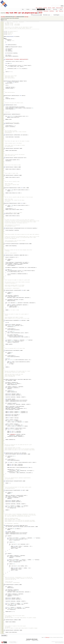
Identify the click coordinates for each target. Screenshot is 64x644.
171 (3, 198)
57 (3, 80)
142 (3, 168)
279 (3, 310)
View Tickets (48, 9)
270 (3, 301)
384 (3, 419)
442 (3, 479)
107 (3, 132)
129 (3, 155)
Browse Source (41, 9)
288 (3, 319)
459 (3, 496)
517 (3, 557)
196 (3, 224)
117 (3, 142)
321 (3, 353)
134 (3, 160)
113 (3, 138)
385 (3, 420)
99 (3, 123)
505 (3, 544)
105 (3, 130)
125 (3, 150)
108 (3, 133)
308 (3, 340)
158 (3, 185)
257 (3, 287)
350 (3, 384)
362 (3, 396)
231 (3, 260)
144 (3, 170)
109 (3, 134)
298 (3, 330)
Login (37, 8)
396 (3, 431)
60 (3, 83)
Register (54, 8)
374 (3, 408)
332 (3, 365)
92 (3, 116)
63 (3, 86)
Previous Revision (40, 11)
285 (3, 316)
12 (3, 33)
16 (3, 37)
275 (3, 306)
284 (3, 315)
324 (3, 357)
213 (3, 242)
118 (3, 143)
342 (3, 375)
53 (3, 76)
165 (3, 192)
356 (3, 390)
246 (3, 276)
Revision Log (61, 11)
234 (3, 263)
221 (3, 250)
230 (3, 259)
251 (3, 281)
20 (3, 42)
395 (3, 430)
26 (3, 48)
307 (3, 339)
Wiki (23, 9)
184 (3, 212)
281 (3, 312)
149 (3, 175)
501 (3, 540)
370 (3, 404)
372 (3, 406)
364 (3, 398)
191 (3, 219)
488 (3, 527)
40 (3, 62)
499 (3, 538)
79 (3, 103)
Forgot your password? (60, 8)
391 (3, 426)
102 (3, 127)
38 (3, 60)
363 (3, 397)
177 (3, 204)
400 (3, 435)
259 (3, 289)
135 (3, 161)
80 (3, 104)
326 (3, 359)
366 (3, 400)
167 (3, 194)
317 (3, 349)
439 (3, 476)
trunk (11, 13)
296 (3, 328)
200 (3, 228)
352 (3, 386)
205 (3, 233)
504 (3, 543)
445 (3, 482)
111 (3, 136)
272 (3, 303)
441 (3, 478)
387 (3, 422)
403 (3, 438)
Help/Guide (45, 8)
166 (3, 193)
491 (3, 530)
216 (3, 245)
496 (3, 535)
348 (3, 381)
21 (3, 43)
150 (3, 176)
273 (3, 304)
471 (3, 509)
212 (3, 241)
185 (3, 213)
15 (3, 36)
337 (3, 370)
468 (3, 506)
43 (3, 65)
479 (3, 517)
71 (3, 94)
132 (3, 158)
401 (3, 436)
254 (3, 284)
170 (3, 197)
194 (3, 222)
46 (3, 69)
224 (3, 253)
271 (3, 302)
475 (3, 513)
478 (3, 516)
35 (3, 57)
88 (3, 112)
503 (3, 542)
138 (3, 164)
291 (3, 322)
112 (3, 137)
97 (3, 121)
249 (3, 279)
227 (3, 256)
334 (3, 367)
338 (3, 371)
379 (3, 414)
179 (3, 206)
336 (3, 369)
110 (3, 135)
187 (3, 215)
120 (3, 145)
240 (3, 270)
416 (3, 452)
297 (3, 329)
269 (3, 300)
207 (3, 235)
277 (3, 308)
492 (3, 531)
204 (3, 232)
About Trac (50, 8)
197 (3, 225)
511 (3, 550)
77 (3, 101)
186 (3, 214)
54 (3, 77)
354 (3, 388)
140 (3, 166)
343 (3, 376)
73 (3, 97)
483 (3, 521)
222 (3, 251)
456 (3, 493)
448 (3, 485)
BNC (16, 13)
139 (3, 165)
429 (3, 465)
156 (3, 183)
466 (3, 504)
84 (3, 108)
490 (3, 529)
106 (3, 131)
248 (3, 278)
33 (3, 55)
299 (3, 331)
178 (3, 205)
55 (3, 78)
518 (3, 558)
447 (3, 484)
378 (3, 413)
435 (3, 472)
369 (3, 403)
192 (3, 220)
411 (3, 447)
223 (3, 252)
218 (3, 247)
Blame (57, 11)
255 (3, 285)
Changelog (34, 9)
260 (3, 290)
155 (3, 182)
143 (3, 169)
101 (3, 126)
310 (3, 342)
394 (3, 429)
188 (3, 216)
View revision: (45, 15)
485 (3, 523)
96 (3, 120)
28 (3, 50)
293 (3, 324)
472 (3, 510)
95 (3, 119)
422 (3, 458)
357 (3, 391)
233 (3, 262)
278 (3, 309)
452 (3, 489)
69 (3, 92)
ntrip (7, 13)
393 (3, 428)
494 (3, 533)
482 (3, 520)
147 (3, 173)
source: (3, 13)
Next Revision (52, 11)
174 (3, 201)
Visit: (32, 15)
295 (3, 327)
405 (3, 441)
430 (3, 466)
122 (3, 147)
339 (3, 372)
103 (3, 128)
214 (3, 243)
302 (3, 334)
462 (3, 500)
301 (3, 333)
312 (3, 344)
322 (3, 355)
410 (3, 446)
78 (3, 102)
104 (3, 129)
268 (3, 299)
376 (3, 410)
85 (3, 109)
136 (3, 162)
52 (3, 75)
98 (3, 122)
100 (3, 124)
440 (3, 477)
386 (3, 421)
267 (3, 298)
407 (3, 443)
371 (3, 405)
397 (3, 432)
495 (3, 534)
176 (3, 203)
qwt (20, 13)
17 (3, 38)
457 (3, 494)
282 (3, 313)
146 (3, 172)
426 (3, 462)
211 (3, 240)
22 (3, 44)
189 (3, 217)
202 (3, 230)
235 (3, 264)
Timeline (28, 9)
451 (3, 488)
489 (3, 528)
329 (3, 362)
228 (3, 257)
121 (3, 146)
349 (3, 383)
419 (3, 455)
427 (3, 463)
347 (3, 380)
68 (3, 91)
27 (3, 49)
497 (3, 536)
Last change (3, 17)
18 (3, 40)
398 (3, 433)
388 (3, 423)
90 (3, 114)
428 (3, 464)
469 (3, 507)
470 (3, 508)
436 (3, 473)
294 (3, 325)
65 (3, 88)
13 (3, 34)
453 (3, 490)
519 (3, 559)
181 (3, 208)
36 (3, 58)
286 (3, 317)
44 (3, 66)
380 (3, 415)
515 (3, 555)
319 (3, 351)
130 (3, 156)
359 (3, 393)
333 (3, 366)
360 (3, 394)
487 (3, 525)
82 (3, 106)
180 (3, 207)
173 (3, 200)
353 (3, 387)
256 (3, 286)
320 (3, 352)
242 (3, 272)
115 (3, 140)
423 (3, 459)
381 (3, 416)
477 (3, 515)
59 (3, 82)
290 (3, 321)
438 (3, 475)
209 (3, 237)
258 (3, 288)
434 (3, 471)
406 (3, 442)
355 (3, 389)
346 (3, 379)
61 (3, 84)
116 (3, 141)
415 (3, 451)
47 (3, 70)
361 (3, 395)
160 (3, 187)
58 (3, 81)
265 (3, 295)
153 (3, 179)
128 (3, 154)
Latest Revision (46, 11)
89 (3, 113)
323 (3, 356)
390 (3, 425)
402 (3, 437)
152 (3, 178)
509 (3, 548)
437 (3, 474)
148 (3, 174)
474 (3, 512)
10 (3, 31)
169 (3, 196)
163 (3, 190)
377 (3, 411)
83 (3, 107)
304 (3, 336)
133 (3, 159)
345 (3, 378)
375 (3, 409)
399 (3, 434)
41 (3, 63)
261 (3, 291)
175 (3, 202)
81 (3, 105)
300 (3, 332)
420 (3, 456)
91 (3, 115)
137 (3, 163)
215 (3, 244)
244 (3, 274)
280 (3, 311)
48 (3, 71)
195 (3, 223)
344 (3, 377)
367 (3, 401)
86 (3, 110)
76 (3, 100)
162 (3, 189)
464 (3, 502)
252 (3, 282)
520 (3, 560)
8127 (41, 13)
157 (3, 184)
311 (3, 343)
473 (3, 511)
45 (3, 68)
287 (3, 318)
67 (3, 90)
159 (3, 186)
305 (3, 337)
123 (3, 148)
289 (3, 320)
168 (3, 195)
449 (3, 486)
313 (3, 345)
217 (3, 246)
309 (3, 341)
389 (3, 424)
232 (3, 261)
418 (3, 454)
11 (3, 32)
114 (3, 139)
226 (3, 255)
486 (3, 524)
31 (3, 53)
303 (3, 335)
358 (3, 392)
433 (3, 470)
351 (3, 385)
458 (3, 495)
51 (3, 74)
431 (3, 467)
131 (3, 157)
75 (3, 99)
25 (3, 47)
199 (3, 227)
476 (3, 514)
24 (3, 46)
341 (3, 374)
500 (3, 539)
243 (3, 273)
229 (3, 258)
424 (3, 460)
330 (3, 363)
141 (3, 167)
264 (3, 294)
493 (3, 532)
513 (3, 552)
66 (3, 89)
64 (3, 87)
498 (3, 537)
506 (3, 545)
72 (3, 96)
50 (3, 73)
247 (3, 277)
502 (3, 541)
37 (3, 59)
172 (3, 199)
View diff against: (59, 15)
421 (3, 457)
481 (3, 519)
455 (3, 492)
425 (3, 461)
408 (3, 444)
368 (3, 402)
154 (3, 180)
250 (3, 280)
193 (3, 221)
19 (3, 41)
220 (3, 249)
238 (3, 268)
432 (3, 469)
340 (3, 373)
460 (3, 497)
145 (3, 171)
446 (3, 483)
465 (3, 503)
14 (3, 35)
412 (3, 448)
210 (3, 238)
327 (3, 360)
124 (3, 149)
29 (3, 51)
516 (3, 556)
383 (3, 418)
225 (3, 254)
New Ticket (55, 9)
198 (3, 226)
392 (3, 427)
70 (3, 93)
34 (3, 56)
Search (61, 9)
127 (3, 152)
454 (3, 491)
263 (3, 293)
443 (3, 480)
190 (3, 218)
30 (3, 52)
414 (3, 450)
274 (3, 305)
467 (3, 505)
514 (3, 553)
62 (3, 85)
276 (3, 307)
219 (3, 248)
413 (3, 449)
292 (3, 323)
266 (3, 297)
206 (3, 234)
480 (3, 518)
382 (3, 417)
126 (3, 151)
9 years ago (26, 17)
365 (3, 399)
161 (3, 188)
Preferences (40, 8)
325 (3, 358)
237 (3, 266)
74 (3, 98)
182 (3, 209)
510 (3, 549)
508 (3, 547)
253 (3, 283)
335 (3, 368)
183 (3, 210)
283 (3, 314)
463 (3, 501)
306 (3, 338)
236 (3, 265)
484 (3, 522)
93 (3, 117)
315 (3, 347)
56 (3, 79)
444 (3, 481)
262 (3, 292)
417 (3, 453)
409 (3, 445)
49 (3, 72)
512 (3, 551)
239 (3, 269)
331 (3, 364)
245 (3, 275)
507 (3, 546)
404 (3, 439)
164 (3, 191)
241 (3, 271)
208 (3, 236)
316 (3, 348)
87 (3, 111)
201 (3, 229)
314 (3, 346)
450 (3, 487)
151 (3, 177)
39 (3, 61)
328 (3, 361)
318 (3, 350)
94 (3, 118)
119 (3, 144)
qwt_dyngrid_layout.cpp (29, 13)
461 (3, 499)
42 (3, 64)
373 (3, 407)
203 (3, 231)
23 (3, 45)
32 (3, 54)
